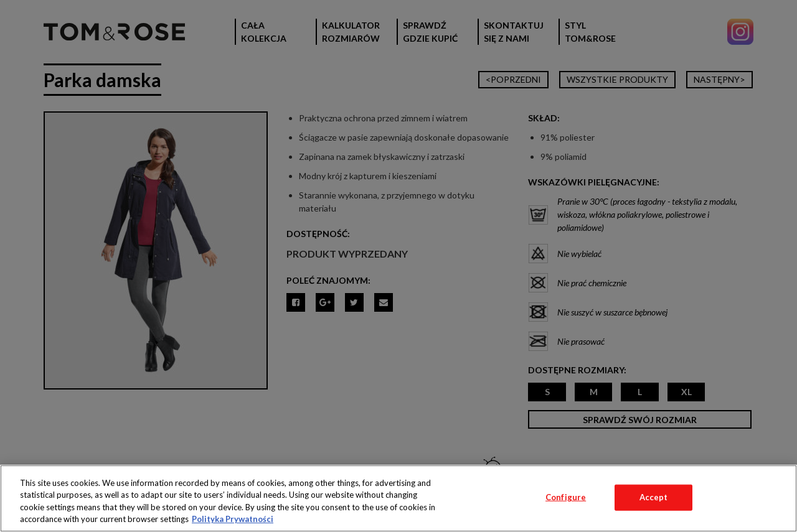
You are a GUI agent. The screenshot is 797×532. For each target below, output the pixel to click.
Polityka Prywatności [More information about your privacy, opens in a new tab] (233, 519)
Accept (654, 497)
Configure (566, 497)
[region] (398, 498)
